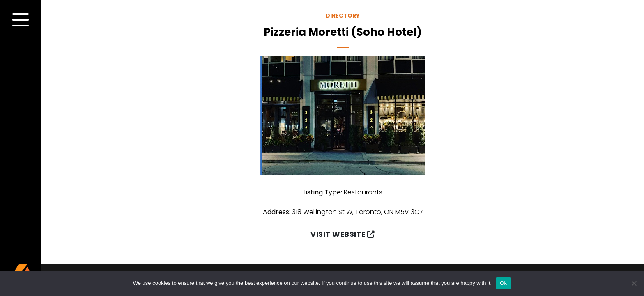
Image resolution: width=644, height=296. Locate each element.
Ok (503, 283)
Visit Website (343, 234)
